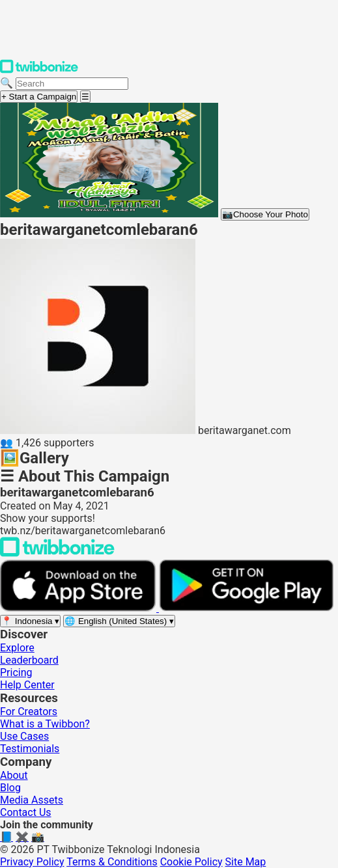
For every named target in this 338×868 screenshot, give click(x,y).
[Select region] (30, 621)
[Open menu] (85, 97)
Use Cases (24, 736)
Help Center (27, 685)
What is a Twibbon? (45, 724)
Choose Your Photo (265, 214)
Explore (17, 648)
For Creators (29, 712)
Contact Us (26, 812)
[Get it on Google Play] (246, 608)
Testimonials (30, 749)
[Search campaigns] (72, 84)
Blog (10, 788)
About (14, 775)
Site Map (246, 862)
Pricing (16, 672)
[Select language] (119, 621)
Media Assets (32, 800)
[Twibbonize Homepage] (39, 71)
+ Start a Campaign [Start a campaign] (39, 97)
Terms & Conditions (112, 862)
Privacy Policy (32, 862)
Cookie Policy (191, 862)
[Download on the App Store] (79, 608)
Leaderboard (29, 660)
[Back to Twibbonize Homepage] (57, 553)
